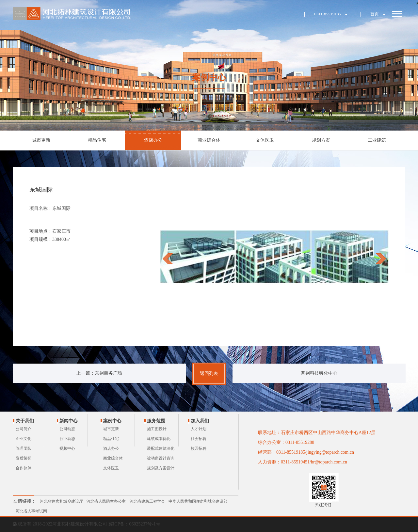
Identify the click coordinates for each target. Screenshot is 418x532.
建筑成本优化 (159, 439)
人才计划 (199, 429)
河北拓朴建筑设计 (73, 14)
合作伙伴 (24, 468)
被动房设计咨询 (161, 458)
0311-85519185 (328, 14)
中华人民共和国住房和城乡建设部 (198, 501)
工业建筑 (377, 140)
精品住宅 (97, 140)
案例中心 (112, 421)
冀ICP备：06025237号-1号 (134, 524)
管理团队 (24, 448)
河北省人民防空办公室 (106, 501)
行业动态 (67, 439)
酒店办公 (153, 140)
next (381, 258)
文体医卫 (265, 140)
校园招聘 (199, 448)
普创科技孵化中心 (319, 373)
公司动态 (67, 429)
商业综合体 (209, 140)
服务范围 (156, 421)
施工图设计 (157, 429)
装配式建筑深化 (161, 448)
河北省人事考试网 (31, 511)
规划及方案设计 (161, 468)
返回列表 (209, 374)
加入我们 (200, 421)
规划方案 (321, 140)
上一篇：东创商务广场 (99, 373)
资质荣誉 (24, 458)
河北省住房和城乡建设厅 (61, 501)
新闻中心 (69, 421)
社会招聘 (199, 439)
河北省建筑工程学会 (147, 501)
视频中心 (67, 448)
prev (168, 258)
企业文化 (24, 439)
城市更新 (41, 140)
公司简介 (24, 429)
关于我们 (25, 421)
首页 (375, 14)
